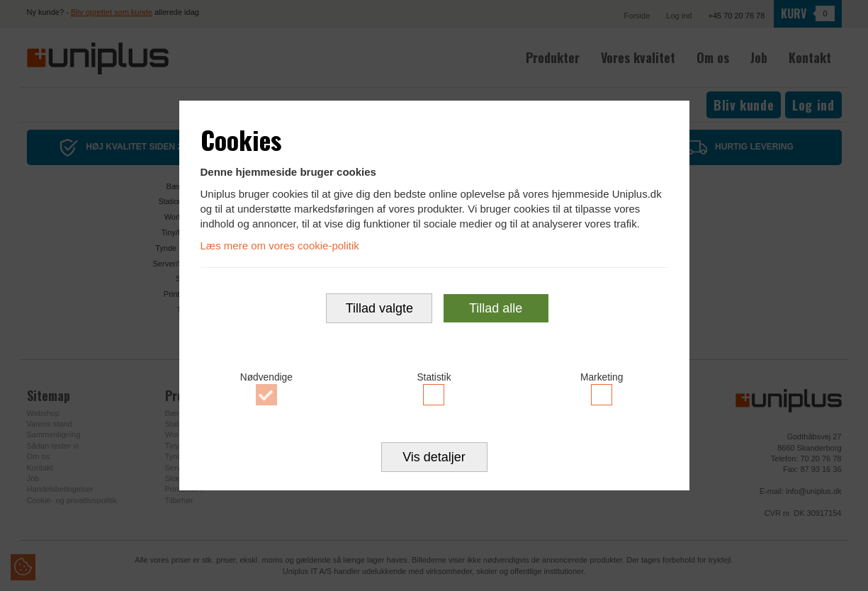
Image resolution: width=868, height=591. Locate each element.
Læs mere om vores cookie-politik (280, 244)
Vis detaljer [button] (434, 460)
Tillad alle (496, 310)
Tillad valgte (379, 310)
